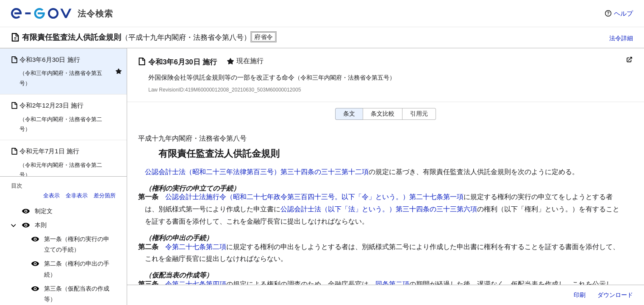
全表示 (51, 195)
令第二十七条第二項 (196, 247)
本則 (41, 225)
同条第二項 (392, 284)
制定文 (44, 211)
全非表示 (77, 195)
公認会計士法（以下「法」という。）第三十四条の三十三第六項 (379, 209)
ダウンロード (615, 295)
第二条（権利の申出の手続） (77, 269)
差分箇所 (105, 195)
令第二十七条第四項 (196, 284)
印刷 (580, 295)
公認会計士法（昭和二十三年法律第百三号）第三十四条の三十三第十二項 (257, 172)
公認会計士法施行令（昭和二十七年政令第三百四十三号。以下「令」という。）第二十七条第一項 (314, 197)
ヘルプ (623, 13)
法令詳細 (621, 38)
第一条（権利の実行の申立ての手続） (77, 244)
